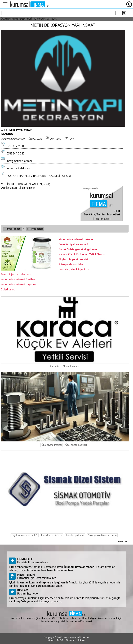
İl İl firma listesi (35, 229)
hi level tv (54, 366)
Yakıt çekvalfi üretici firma (102, 535)
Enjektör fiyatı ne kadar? (73, 244)
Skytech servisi (71, 366)
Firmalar (70, 640)
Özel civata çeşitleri (76, 445)
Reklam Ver (123, 542)
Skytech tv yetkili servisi (73, 259)
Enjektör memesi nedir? (25, 535)
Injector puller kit (75, 535)
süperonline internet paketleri (77, 239)
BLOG (60, 640)
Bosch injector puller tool (16, 274)
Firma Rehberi (19, 19)
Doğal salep (8, 289)
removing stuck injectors (74, 269)
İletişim (81, 640)
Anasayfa (7, 19)
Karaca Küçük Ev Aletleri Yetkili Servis (82, 254)
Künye (51, 640)
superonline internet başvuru (18, 284)
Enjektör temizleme (52, 535)
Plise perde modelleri (72, 264)
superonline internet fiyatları (18, 279)
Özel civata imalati (52, 445)
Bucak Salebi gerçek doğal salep (79, 249)
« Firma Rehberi (12, 229)
